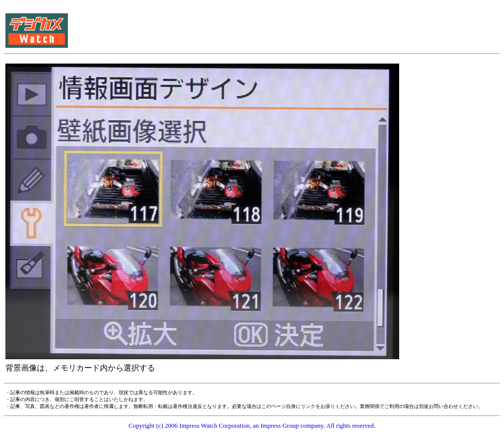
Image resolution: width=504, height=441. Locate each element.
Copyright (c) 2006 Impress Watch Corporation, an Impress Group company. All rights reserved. (252, 425)
